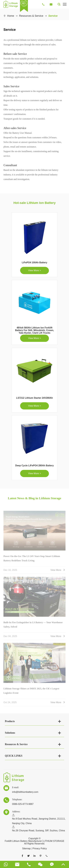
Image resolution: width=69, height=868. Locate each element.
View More (58, 571)
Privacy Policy (40, 849)
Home (11, 16)
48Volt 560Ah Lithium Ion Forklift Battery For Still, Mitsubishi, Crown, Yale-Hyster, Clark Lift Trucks (34, 330)
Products (10, 721)
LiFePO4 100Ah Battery (35, 263)
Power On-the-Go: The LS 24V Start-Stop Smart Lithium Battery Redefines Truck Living (32, 559)
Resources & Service (31, 16)
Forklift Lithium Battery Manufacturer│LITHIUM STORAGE (34, 841)
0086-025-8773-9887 (23, 804)
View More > (34, 270)
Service (53, 16)
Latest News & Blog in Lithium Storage (34, 498)
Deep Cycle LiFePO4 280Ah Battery (34, 466)
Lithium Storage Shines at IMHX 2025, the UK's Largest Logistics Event (31, 692)
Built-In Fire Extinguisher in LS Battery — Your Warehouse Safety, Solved (33, 625)
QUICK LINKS (14, 756)
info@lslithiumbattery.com (25, 792)
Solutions (10, 733)
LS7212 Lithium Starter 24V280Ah (34, 398)
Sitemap (26, 849)
